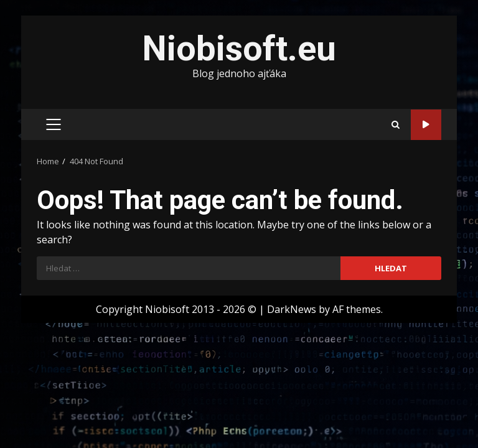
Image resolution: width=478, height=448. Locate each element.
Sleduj (426, 125)
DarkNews (292, 309)
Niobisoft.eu (239, 49)
